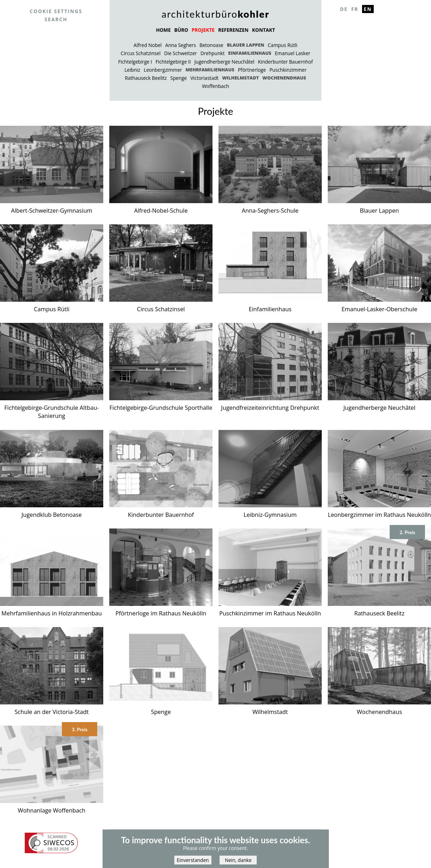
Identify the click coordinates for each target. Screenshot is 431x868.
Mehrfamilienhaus (210, 70)
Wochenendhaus (284, 78)
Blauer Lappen (246, 45)
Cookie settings (56, 11)
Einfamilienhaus (250, 53)
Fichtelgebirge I (135, 62)
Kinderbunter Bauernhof (285, 62)
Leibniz (132, 70)
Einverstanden (193, 863)
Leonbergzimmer (163, 70)
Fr (355, 9)
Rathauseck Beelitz (146, 78)
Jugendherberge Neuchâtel (225, 62)
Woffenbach (216, 86)
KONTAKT (264, 30)
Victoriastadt (205, 78)
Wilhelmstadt (240, 78)
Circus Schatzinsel (141, 53)
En (368, 9)
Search (56, 19)
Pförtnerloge (252, 70)
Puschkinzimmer (288, 70)
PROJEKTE (203, 30)
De (344, 9)
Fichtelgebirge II (173, 62)
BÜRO (181, 30)
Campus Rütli (283, 45)
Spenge (179, 78)
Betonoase (211, 45)
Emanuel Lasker (292, 53)
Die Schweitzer (180, 53)
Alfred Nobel (148, 45)
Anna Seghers (180, 45)
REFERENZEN (233, 30)
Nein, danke (238, 863)
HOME (163, 30)
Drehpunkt (212, 53)
